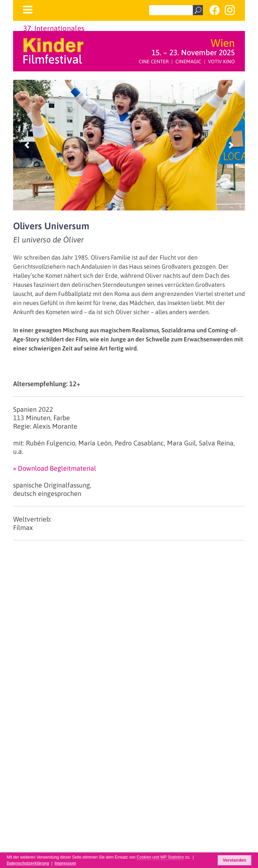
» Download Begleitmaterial (55, 468)
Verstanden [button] (234, 860)
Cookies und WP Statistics (160, 857)
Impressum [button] (65, 863)
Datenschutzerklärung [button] (28, 863)
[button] (27, 145)
